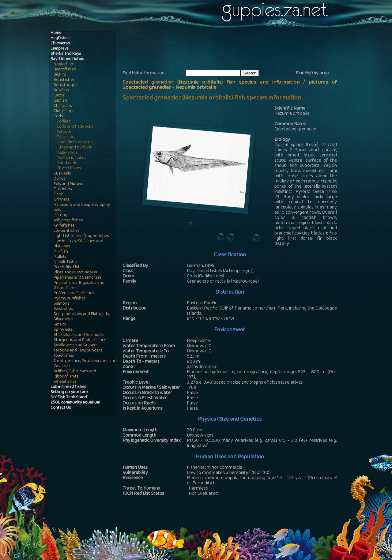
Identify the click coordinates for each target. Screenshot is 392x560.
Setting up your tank (70, 392)
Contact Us (61, 408)
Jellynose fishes (68, 221)
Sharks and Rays (66, 54)
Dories (60, 179)
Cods (58, 117)
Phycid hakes (69, 169)
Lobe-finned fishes (68, 387)
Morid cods (67, 163)
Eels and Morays (68, 184)
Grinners (62, 200)
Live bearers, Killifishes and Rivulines (78, 244)
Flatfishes (63, 189)
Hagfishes (60, 38)
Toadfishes (64, 356)
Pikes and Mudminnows (75, 273)
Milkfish (61, 252)
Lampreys (60, 49)
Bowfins (61, 90)
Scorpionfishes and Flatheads (81, 314)
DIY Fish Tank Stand (69, 398)
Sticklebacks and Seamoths (79, 335)
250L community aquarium (75, 403)
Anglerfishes (66, 64)
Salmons (62, 304)
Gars (58, 195)
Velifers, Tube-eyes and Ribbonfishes (75, 374)
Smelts (60, 325)
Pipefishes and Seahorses (78, 278)
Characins (63, 106)
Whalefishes (65, 382)
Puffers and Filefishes (74, 293)
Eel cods (64, 132)
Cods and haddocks (75, 127)
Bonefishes (64, 80)
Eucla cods (67, 137)
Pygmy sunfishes (70, 299)
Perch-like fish (67, 267)
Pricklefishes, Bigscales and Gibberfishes (79, 286)
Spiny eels (63, 330)
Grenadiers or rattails (76, 143)
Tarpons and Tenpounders (78, 351)
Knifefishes (64, 226)
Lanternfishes (67, 231)
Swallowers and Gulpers (76, 346)
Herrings (62, 215)
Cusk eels (62, 174)
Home (56, 33)
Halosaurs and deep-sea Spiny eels (82, 208)
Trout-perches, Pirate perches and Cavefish (85, 364)
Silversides (64, 319)
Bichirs (60, 75)
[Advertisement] (234, 49)
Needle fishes (66, 262)
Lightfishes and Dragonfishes (81, 236)
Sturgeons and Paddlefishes (80, 340)
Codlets (64, 122)
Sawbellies (63, 309)
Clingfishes (64, 111)
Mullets (60, 257)
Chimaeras (60, 44)
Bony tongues (67, 85)
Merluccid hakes (72, 158)
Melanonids (67, 153)
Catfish (60, 101)
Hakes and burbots (74, 148)
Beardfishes (65, 70)
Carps (59, 96)
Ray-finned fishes (67, 59)
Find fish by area (312, 73)
